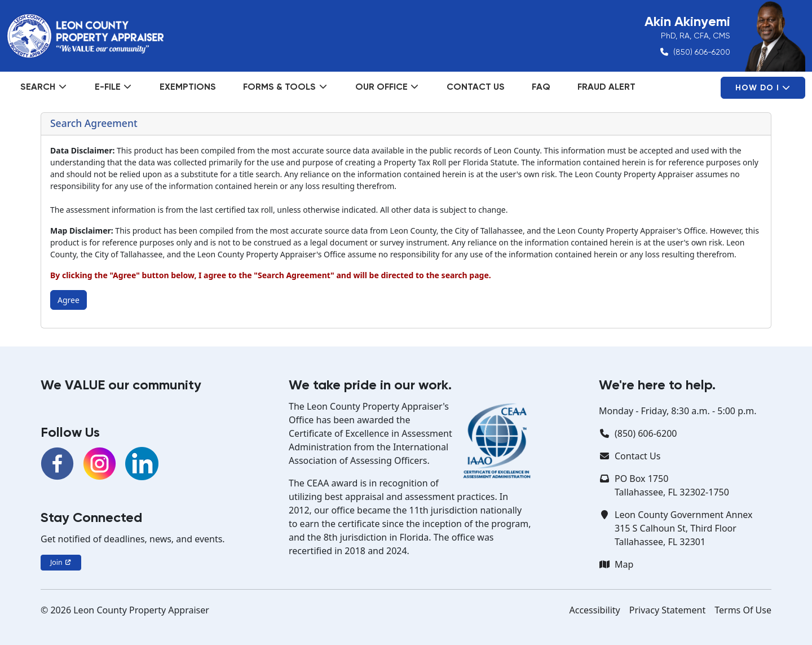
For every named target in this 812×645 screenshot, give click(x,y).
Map (624, 564)
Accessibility (595, 610)
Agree (69, 300)
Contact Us (476, 87)
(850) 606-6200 (702, 52)
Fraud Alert (606, 87)
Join (61, 562)
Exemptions (188, 87)
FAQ (541, 87)
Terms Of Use (743, 610)
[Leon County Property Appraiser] (85, 36)
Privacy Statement (668, 610)
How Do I (763, 88)
